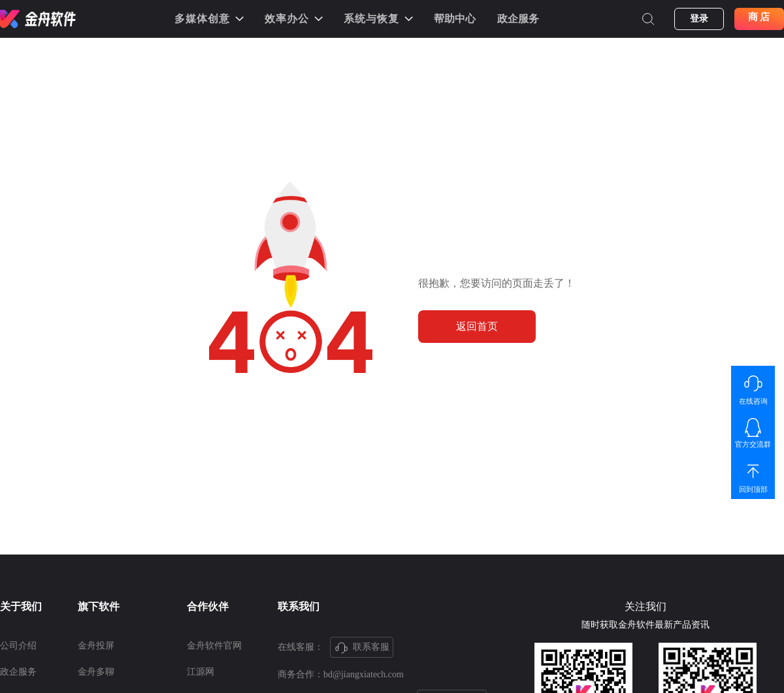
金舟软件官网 (214, 646)
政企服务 (518, 19)
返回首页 (477, 326)
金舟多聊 (96, 672)
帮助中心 (455, 19)
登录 (699, 19)
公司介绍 (18, 646)
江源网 (201, 672)
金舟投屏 (96, 646)
